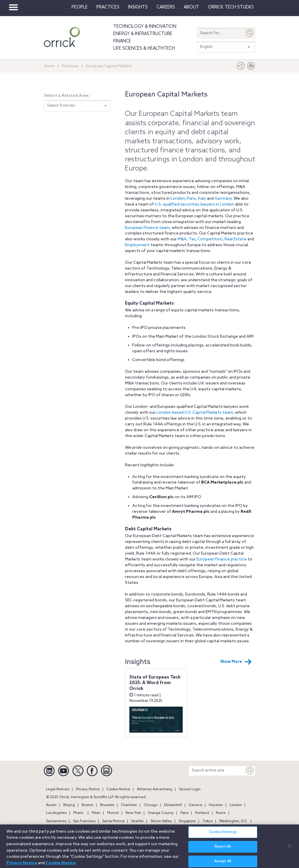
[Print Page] (251, 67)
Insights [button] (138, 7)
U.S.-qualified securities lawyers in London (195, 205)
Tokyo (207, 821)
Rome (221, 813)
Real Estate (235, 239)
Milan (96, 813)
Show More (236, 662)
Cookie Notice (118, 789)
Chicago (151, 805)
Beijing (69, 805)
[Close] (290, 848)
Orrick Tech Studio (231, 7)
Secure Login (190, 789)
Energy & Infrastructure (143, 34)
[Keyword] (250, 770)
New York (133, 813)
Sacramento (56, 821)
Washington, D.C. (234, 821)
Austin (51, 805)
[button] (241, 67)
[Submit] (250, 33)
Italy (202, 199)
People (80, 7)
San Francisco (84, 821)
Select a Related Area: (67, 96)
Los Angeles (56, 813)
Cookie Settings (223, 835)
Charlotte (129, 805)
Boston (88, 805)
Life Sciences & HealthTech (144, 49)
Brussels (107, 805)
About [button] (191, 7)
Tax (192, 239)
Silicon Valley (161, 821)
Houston (216, 805)
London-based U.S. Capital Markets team (195, 413)
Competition (210, 239)
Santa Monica (113, 821)
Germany (223, 199)
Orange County (161, 813)
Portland (202, 813)
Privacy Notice (88, 789)
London (178, 199)
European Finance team (147, 228)
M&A (182, 239)
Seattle (137, 821)
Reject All (223, 850)
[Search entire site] (217, 770)
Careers (166, 7)
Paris (191, 199)
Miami (78, 813)
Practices (108, 7)
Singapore (187, 821)
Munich (113, 813)
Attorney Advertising (155, 789)
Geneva (195, 805)
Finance (122, 41)
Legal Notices (58, 789)
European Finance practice (222, 559)
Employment (137, 245)
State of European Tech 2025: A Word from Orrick (155, 683)
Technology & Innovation (145, 27)
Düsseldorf (173, 805)
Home (49, 66)
